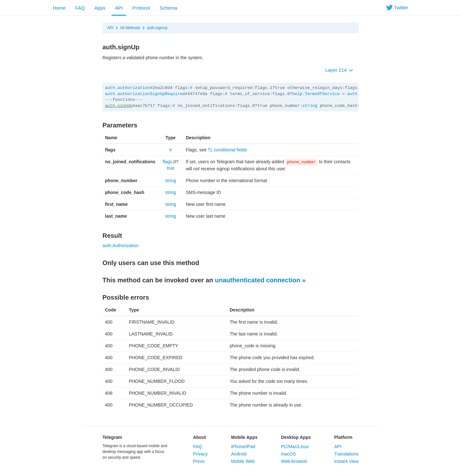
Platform (343, 437)
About (199, 437)
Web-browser (294, 461)
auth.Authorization (121, 246)
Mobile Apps (244, 437)
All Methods (130, 28)
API (119, 8)
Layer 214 (339, 70)
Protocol (141, 8)
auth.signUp (157, 28)
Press (199, 461)
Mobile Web (243, 461)
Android (239, 454)
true (171, 168)
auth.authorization (127, 88)
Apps (100, 8)
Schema (168, 8)
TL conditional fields (227, 150)
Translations (346, 454)
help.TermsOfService (316, 94)
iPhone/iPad (243, 447)
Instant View (346, 461)
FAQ (80, 8)
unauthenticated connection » (260, 280)
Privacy (200, 454)
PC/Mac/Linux (295, 447)
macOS (288, 454)
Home (59, 8)
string (310, 106)
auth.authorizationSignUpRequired (145, 94)
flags (167, 162)
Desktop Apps (296, 437)
